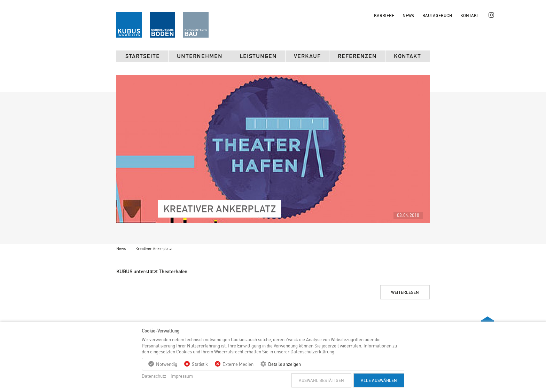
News (121, 249)
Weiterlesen (405, 292)
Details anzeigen (284, 364)
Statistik (200, 364)
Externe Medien (238, 364)
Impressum (182, 376)
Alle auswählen (379, 380)
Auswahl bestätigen (321, 380)
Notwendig (167, 364)
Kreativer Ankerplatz (154, 249)
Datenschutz (154, 376)
